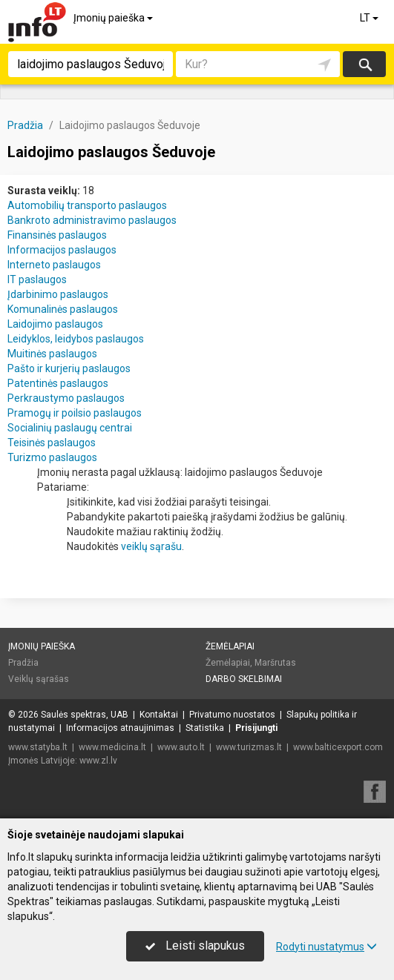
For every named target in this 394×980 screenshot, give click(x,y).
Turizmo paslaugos (52, 457)
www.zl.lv (98, 761)
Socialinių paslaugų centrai (70, 428)
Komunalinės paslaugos (63, 309)
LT (370, 18)
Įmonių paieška (114, 18)
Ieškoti (364, 64)
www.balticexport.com (338, 747)
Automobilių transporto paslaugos (87, 205)
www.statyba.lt (38, 747)
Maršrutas (275, 663)
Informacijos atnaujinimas (120, 728)
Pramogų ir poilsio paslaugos (75, 413)
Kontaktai (159, 715)
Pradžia (23, 663)
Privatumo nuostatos (232, 715)
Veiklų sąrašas (39, 679)
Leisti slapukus (195, 946)
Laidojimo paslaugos (55, 324)
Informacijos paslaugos (62, 250)
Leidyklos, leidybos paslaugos (76, 339)
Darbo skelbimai (244, 679)
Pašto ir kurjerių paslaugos (69, 368)
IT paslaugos (37, 279)
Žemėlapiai (230, 646)
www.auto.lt (181, 747)
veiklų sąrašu (151, 546)
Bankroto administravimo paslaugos (92, 220)
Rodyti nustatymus (326, 947)
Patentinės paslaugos (58, 383)
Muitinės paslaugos (52, 354)
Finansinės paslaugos (57, 235)
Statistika (205, 728)
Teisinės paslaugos (52, 443)
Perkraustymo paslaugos (66, 398)
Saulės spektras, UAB (85, 715)
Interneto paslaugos (54, 265)
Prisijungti (256, 728)
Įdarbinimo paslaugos (58, 294)
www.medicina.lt (112, 747)
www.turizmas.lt (249, 747)
